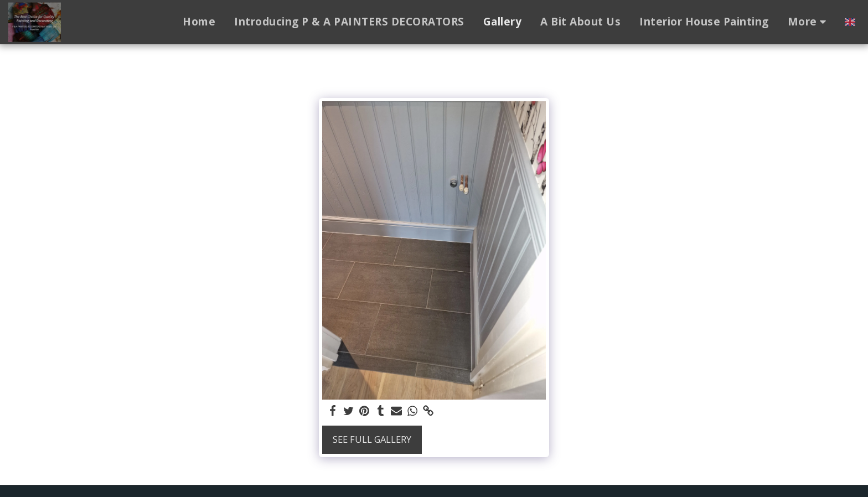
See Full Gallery (372, 439)
